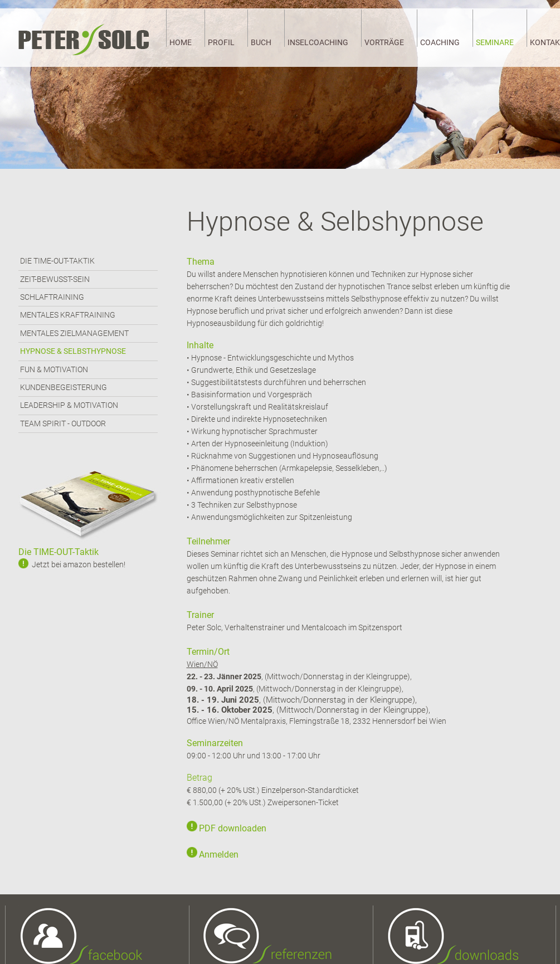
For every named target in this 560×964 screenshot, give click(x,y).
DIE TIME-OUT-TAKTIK (57, 261)
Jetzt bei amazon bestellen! (79, 564)
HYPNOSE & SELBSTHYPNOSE (73, 351)
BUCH (261, 42)
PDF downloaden (233, 828)
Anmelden (219, 855)
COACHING (440, 42)
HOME (181, 42)
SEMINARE (495, 42)
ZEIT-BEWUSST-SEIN (55, 279)
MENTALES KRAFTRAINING (68, 315)
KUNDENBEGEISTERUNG (64, 387)
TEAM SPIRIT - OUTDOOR (63, 423)
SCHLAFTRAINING (52, 297)
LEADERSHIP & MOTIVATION (69, 405)
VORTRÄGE (384, 42)
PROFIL (221, 42)
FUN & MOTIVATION (54, 369)
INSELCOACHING (318, 42)
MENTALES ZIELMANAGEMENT (74, 333)
